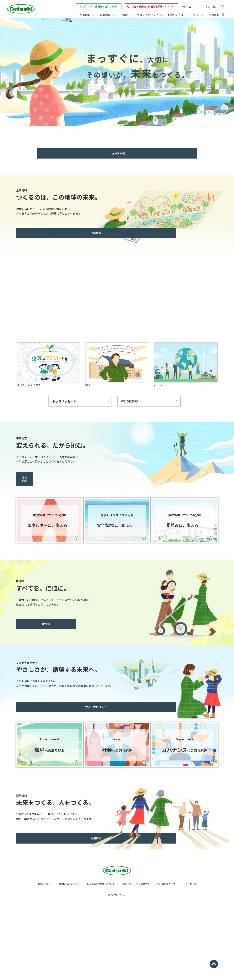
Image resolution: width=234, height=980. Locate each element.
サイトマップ (189, 958)
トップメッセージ (64, 401)
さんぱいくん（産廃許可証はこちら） (99, 6)
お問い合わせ (189, 6)
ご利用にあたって (166, 958)
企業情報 (39, 233)
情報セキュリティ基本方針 (136, 958)
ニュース (198, 15)
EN (214, 6)
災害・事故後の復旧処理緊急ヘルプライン (154, 6)
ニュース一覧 (117, 153)
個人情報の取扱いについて (101, 958)
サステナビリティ (38, 742)
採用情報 (39, 913)
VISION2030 (129, 401)
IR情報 (39, 660)
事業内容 (39, 477)
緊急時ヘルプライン (69, 958)
